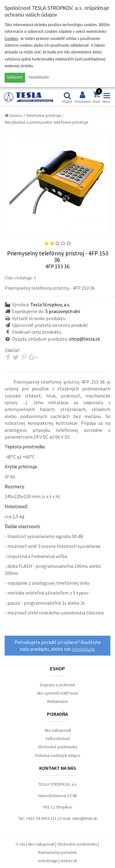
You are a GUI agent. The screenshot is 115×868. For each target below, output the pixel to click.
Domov (14, 115)
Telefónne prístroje (44, 115)
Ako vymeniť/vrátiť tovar (57, 693)
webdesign (48, 861)
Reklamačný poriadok (58, 852)
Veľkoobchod (57, 739)
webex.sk (69, 861)
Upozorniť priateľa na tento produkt (50, 325)
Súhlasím (15, 77)
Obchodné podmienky (58, 747)
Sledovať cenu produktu (37, 332)
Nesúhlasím (39, 77)
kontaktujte (83, 649)
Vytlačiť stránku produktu (39, 318)
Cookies (11, 39)
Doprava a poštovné (57, 685)
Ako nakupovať (58, 730)
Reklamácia (57, 701)
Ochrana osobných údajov (57, 756)
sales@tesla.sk (85, 818)
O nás (20, 844)
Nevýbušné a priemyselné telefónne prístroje (46, 122)
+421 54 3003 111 (41, 818)
